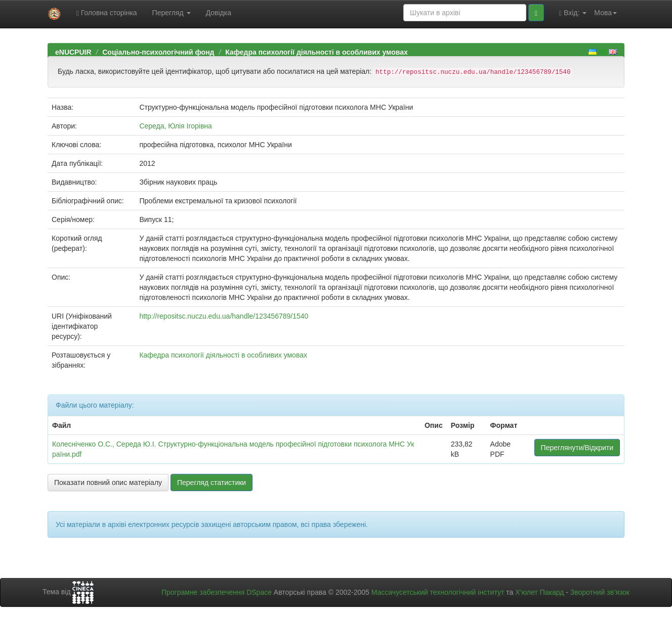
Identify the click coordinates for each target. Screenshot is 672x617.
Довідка (219, 13)
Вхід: (573, 13)
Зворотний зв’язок (600, 592)
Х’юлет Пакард (539, 592)
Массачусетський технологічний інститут (438, 592)
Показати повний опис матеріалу (108, 482)
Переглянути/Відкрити (577, 448)
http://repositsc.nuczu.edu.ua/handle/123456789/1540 (224, 316)
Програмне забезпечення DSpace (217, 592)
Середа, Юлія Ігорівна (176, 126)
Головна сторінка (107, 13)
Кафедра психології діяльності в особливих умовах (317, 52)
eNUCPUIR (73, 52)
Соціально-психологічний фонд (158, 52)
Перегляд (172, 13)
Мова (605, 13)
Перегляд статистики (212, 482)
